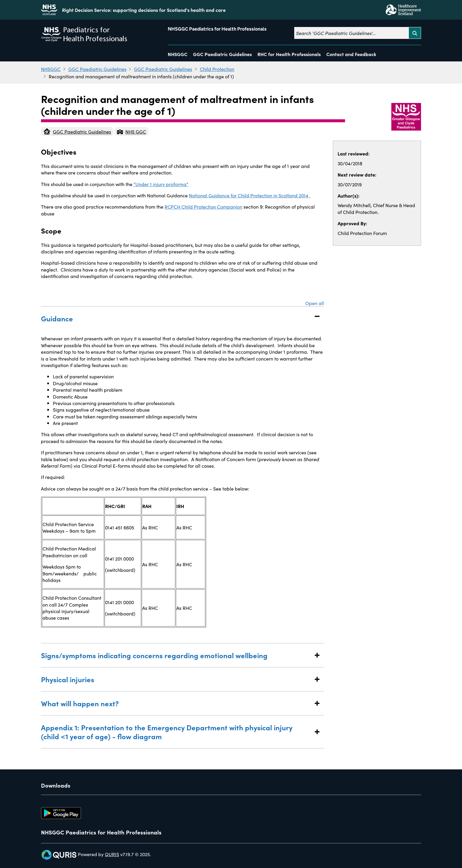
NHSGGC (178, 54)
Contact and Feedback (351, 54)
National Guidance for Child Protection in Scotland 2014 (250, 195)
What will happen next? (177, 703)
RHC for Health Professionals (289, 54)
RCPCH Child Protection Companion (203, 207)
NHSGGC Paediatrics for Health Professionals (217, 29)
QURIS (112, 854)
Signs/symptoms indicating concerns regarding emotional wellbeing (177, 655)
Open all (315, 303)
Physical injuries (177, 679)
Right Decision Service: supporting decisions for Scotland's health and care (144, 10)
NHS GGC (132, 131)
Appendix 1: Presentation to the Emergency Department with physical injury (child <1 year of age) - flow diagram (177, 732)
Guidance (177, 318)
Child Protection (217, 69)
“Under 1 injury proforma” (161, 184)
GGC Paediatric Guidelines (222, 54)
